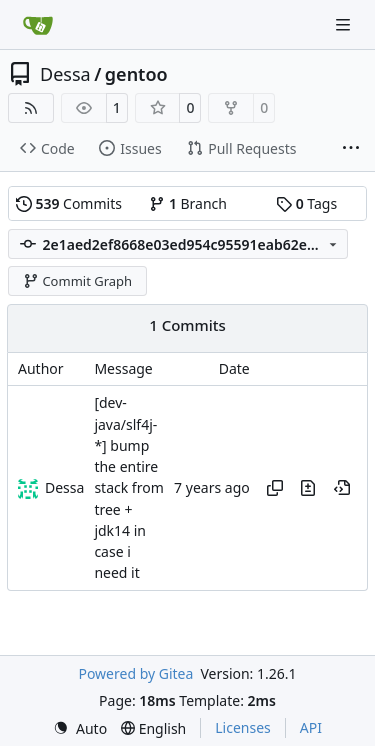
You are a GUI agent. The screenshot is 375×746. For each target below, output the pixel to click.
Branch (188, 203)
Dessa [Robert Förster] (64, 487)
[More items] (351, 149)
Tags (306, 203)
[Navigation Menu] (345, 24)
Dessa (65, 74)
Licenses (243, 727)
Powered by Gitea (135, 673)
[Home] (38, 25)
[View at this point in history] (342, 488)
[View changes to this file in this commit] (308, 488)
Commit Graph (77, 281)
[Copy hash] (275, 488)
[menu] (80, 728)
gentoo (136, 74)
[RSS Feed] (31, 108)
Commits (69, 203)
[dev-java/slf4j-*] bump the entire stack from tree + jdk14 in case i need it (128, 488)
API (311, 727)
